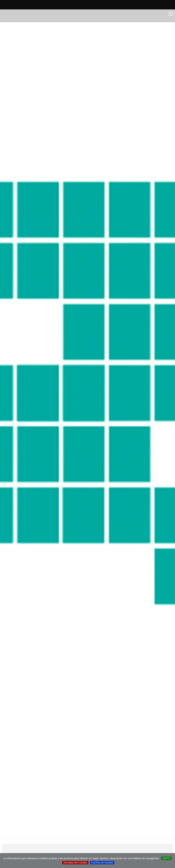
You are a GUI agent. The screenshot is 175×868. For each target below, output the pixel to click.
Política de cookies (102, 863)
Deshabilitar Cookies (75, 863)
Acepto (166, 858)
